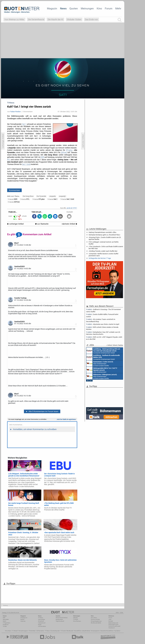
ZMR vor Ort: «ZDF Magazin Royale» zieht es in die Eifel (104, 338)
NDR (42, 157)
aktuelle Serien (86, 631)
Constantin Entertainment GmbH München (103, 351)
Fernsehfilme (78, 631)
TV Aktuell (15, 631)
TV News (47, 631)
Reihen (22, 619)
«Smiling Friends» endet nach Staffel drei (103, 251)
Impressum (112, 628)
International (42, 623)
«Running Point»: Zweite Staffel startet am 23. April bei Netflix (105, 238)
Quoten (74, 8)
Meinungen (87, 8)
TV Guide (63, 631)
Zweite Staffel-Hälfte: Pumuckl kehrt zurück (102, 315)
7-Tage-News (7, 623)
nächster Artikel (69, 224)
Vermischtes (41, 619)
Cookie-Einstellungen (114, 626)
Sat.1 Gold (26, 164)
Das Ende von (91, 19)
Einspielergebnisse (96, 621)
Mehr (118, 8)
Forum (109, 8)
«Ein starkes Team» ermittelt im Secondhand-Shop (101, 320)
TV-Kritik (76, 619)
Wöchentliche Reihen (62, 618)
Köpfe (40, 625)
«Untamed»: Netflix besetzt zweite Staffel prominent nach (103, 255)
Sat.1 (24, 124)
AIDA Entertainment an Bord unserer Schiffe (100, 364)
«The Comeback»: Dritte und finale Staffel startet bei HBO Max (106, 247)
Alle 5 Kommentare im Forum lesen (42, 411)
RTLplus (69, 150)
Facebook (6, 625)
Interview (23, 621)
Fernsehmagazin (23, 631)
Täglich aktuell (60, 621)
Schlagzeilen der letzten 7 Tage (100, 258)
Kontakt (111, 621)
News (63, 8)
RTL (9, 160)
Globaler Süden (74, 19)
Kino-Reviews (77, 621)
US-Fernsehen (42, 626)
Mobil (5, 621)
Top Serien (117, 631)
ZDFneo (64, 152)
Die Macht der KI (55, 19)
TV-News (41, 618)
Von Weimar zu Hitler (14, 19)
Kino (99, 8)
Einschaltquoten (55, 631)
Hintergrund (24, 618)
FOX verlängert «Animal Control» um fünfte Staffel (104, 243)
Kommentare (14, 190)
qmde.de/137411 (72, 208)
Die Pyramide (41, 196)
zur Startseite (42, 224)
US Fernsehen (40, 631)
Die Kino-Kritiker (95, 619)
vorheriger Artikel (15, 224)
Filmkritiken (32, 631)
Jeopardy (52, 196)
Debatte (75, 618)
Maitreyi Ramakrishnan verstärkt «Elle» (103, 232)
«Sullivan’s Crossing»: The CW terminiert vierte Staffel (103, 310)
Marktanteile (59, 619)
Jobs (110, 619)
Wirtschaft (41, 621)
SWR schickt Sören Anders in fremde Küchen (102, 328)
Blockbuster (70, 631)
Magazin (52, 8)
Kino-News (94, 618)
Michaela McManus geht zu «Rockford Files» (104, 235)
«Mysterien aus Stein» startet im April (103, 324)
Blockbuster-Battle (96, 623)
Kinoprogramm (95, 631)
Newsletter (6, 619)
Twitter (5, 626)
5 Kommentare (27, 112)
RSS (4, 618)
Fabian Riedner (15, 112)
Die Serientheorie (36, 19)
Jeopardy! (62, 196)
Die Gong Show (28, 196)
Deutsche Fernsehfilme (107, 631)
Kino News (8, 631)
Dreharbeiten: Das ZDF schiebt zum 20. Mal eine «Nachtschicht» (103, 333)
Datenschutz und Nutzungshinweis (113, 624)
